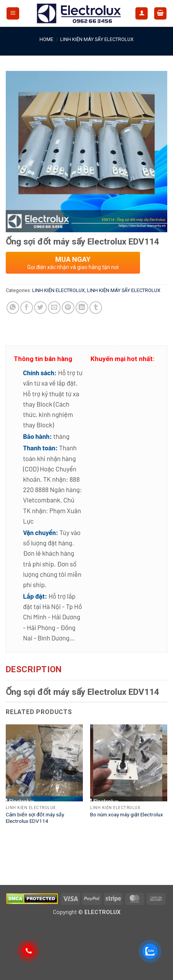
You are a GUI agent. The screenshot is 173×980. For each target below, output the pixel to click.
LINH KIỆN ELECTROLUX (58, 290)
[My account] (142, 14)
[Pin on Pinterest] (68, 308)
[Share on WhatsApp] (13, 308)
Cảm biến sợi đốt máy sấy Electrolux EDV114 (35, 818)
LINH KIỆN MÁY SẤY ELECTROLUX (97, 39)
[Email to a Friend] (54, 308)
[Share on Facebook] (27, 308)
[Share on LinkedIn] (82, 308)
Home (46, 39)
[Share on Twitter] (40, 308)
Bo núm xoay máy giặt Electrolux (127, 814)
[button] (13, 14)
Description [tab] (34, 669)
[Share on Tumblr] (96, 308)
